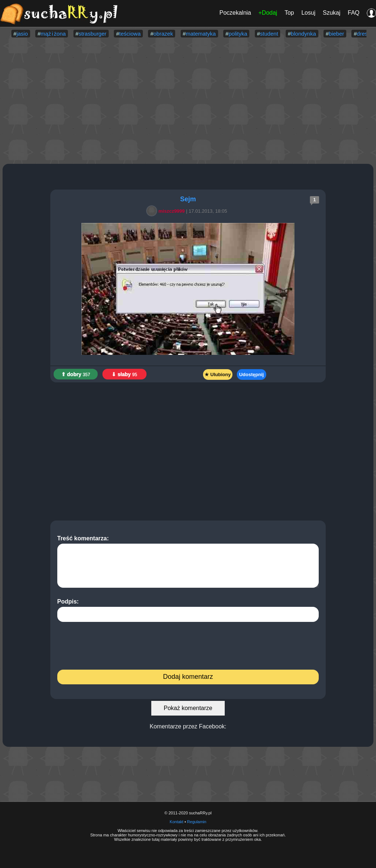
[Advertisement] (188, 101)
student (269, 34)
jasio (22, 34)
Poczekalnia (235, 13)
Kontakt (176, 822)
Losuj (308, 13)
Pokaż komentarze (188, 708)
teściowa (130, 34)
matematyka (201, 34)
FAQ (354, 13)
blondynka (303, 34)
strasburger (93, 34)
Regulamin (197, 822)
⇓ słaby (124, 374)
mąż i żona (53, 34)
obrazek (163, 34)
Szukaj (332, 13)
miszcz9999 (167, 211)
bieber (336, 34)
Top (289, 13)
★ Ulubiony (218, 374)
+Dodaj (268, 13)
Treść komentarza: (188, 561)
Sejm (188, 199)
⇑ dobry (76, 374)
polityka (238, 34)
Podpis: (188, 610)
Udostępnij (251, 374)
